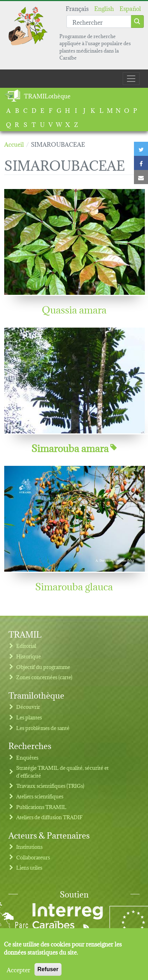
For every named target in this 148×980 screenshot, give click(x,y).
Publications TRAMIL (41, 807)
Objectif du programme (43, 667)
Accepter (18, 973)
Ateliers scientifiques (40, 796)
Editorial (26, 646)
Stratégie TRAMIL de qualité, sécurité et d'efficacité (62, 771)
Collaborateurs (33, 857)
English (104, 8)
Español (130, 8)
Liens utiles (29, 867)
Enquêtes (27, 757)
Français (77, 8)
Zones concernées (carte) (44, 677)
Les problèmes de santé (43, 728)
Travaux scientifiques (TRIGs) (50, 786)
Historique (28, 656)
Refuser (48, 973)
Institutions (29, 847)
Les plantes (29, 717)
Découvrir (28, 707)
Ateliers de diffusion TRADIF (49, 817)
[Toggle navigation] (131, 79)
